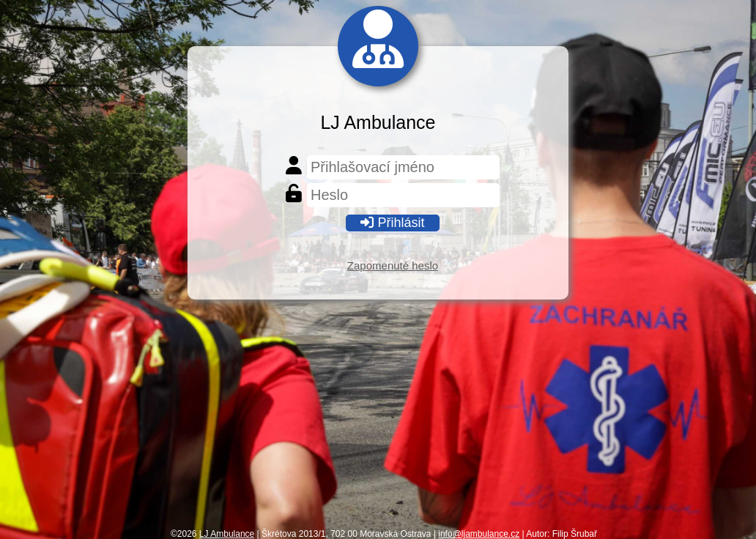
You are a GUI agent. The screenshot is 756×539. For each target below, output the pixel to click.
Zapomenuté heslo (393, 265)
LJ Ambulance (227, 534)
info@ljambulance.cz (479, 534)
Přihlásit (392, 223)
